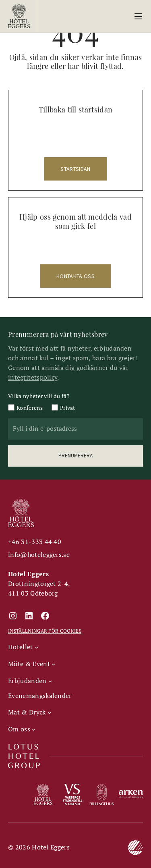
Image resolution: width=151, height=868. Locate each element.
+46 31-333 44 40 (35, 542)
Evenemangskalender (40, 696)
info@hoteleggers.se (39, 554)
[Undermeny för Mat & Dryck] (30, 712)
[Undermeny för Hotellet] (23, 647)
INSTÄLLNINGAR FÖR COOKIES (45, 631)
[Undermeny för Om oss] (22, 729)
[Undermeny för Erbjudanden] (30, 681)
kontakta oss (75, 276)
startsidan (75, 169)
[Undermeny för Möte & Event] (32, 664)
